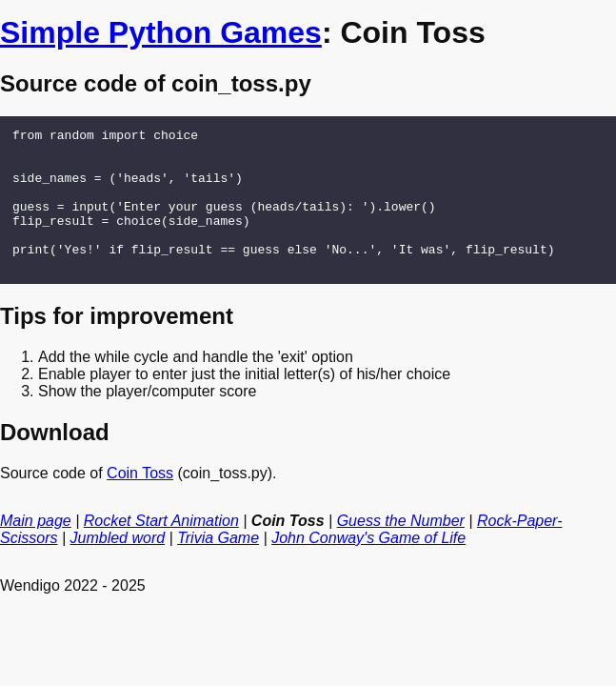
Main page (36, 549)
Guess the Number (401, 549)
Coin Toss (140, 502)
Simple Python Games (161, 32)
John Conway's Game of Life (368, 566)
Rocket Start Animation (161, 549)
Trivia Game (218, 566)
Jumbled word (118, 566)
